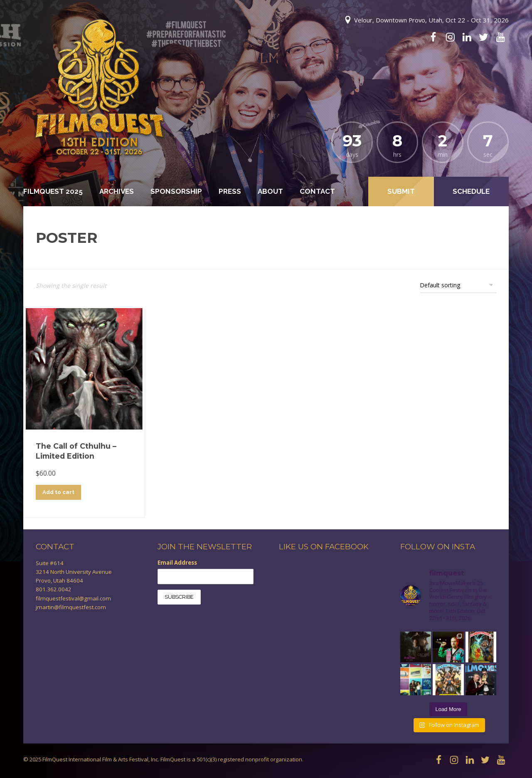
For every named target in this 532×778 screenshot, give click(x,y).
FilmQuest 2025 (53, 191)
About (270, 191)
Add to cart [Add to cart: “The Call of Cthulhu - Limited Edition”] (58, 492)
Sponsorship (176, 191)
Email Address (177, 563)
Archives (117, 191)
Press (230, 191)
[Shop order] (458, 285)
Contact (317, 191)
